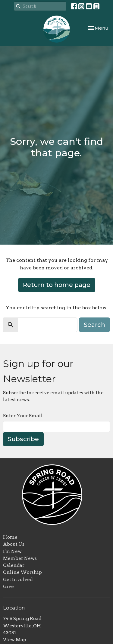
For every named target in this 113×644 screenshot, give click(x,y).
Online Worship (22, 572)
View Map (15, 640)
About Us (14, 544)
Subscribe (23, 439)
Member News (20, 558)
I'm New (12, 551)
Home (10, 537)
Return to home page (57, 285)
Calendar (14, 565)
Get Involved (18, 580)
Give (8, 587)
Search (94, 325)
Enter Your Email (23, 416)
